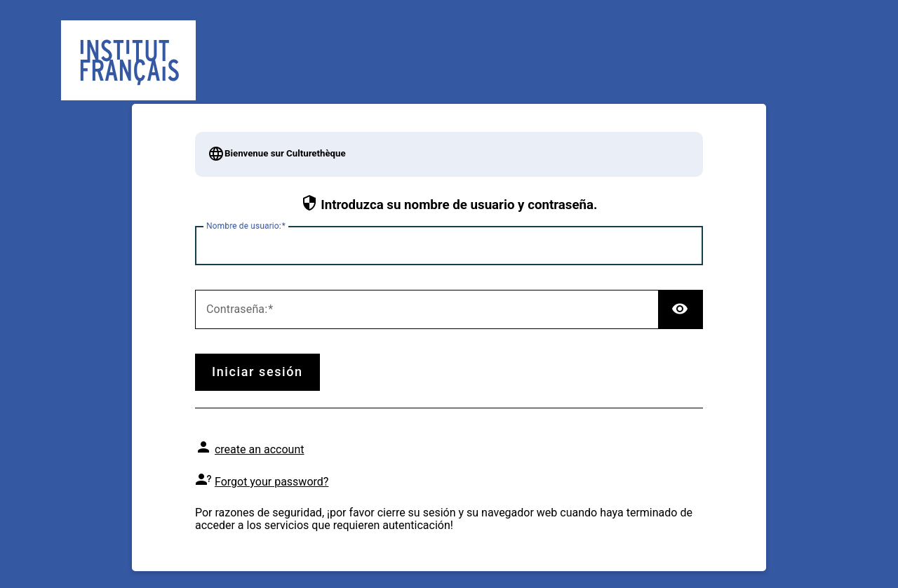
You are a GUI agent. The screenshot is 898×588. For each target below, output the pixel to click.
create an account (260, 449)
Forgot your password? (272, 482)
